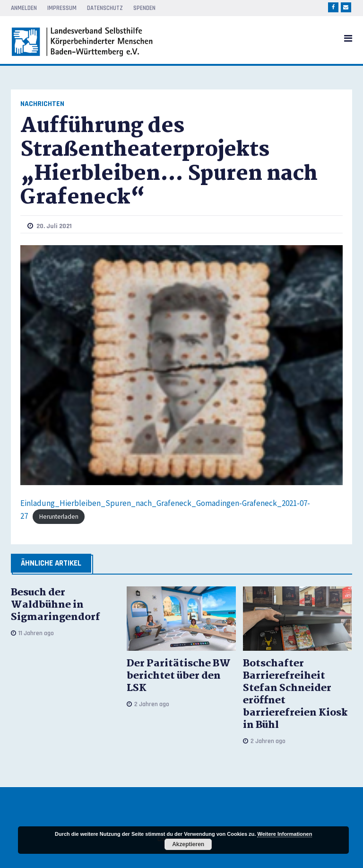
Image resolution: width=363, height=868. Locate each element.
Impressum (62, 8)
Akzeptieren (188, 844)
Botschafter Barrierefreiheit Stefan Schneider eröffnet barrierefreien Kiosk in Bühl (295, 694)
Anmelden (24, 8)
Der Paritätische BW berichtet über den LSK (179, 676)
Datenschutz (105, 8)
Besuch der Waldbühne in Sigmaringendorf (56, 605)
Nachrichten (42, 104)
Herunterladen (59, 517)
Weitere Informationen (285, 834)
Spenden (144, 8)
